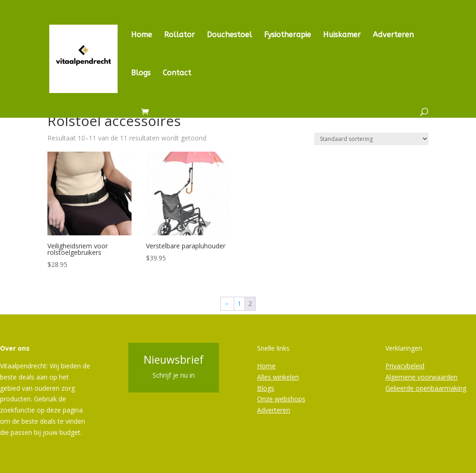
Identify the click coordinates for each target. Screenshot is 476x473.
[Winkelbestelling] (371, 139)
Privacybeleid (405, 366)
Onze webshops (281, 399)
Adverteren (393, 35)
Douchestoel (229, 35)
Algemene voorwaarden (421, 377)
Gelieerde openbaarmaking (426, 388)
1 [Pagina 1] (239, 303)
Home (142, 35)
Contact (177, 73)
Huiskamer (342, 35)
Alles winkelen (278, 377)
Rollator (179, 35)
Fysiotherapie (288, 35)
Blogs (141, 73)
